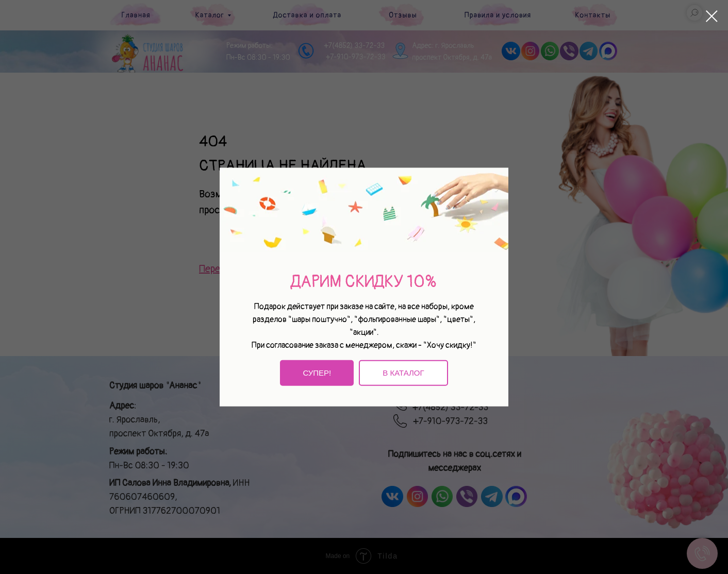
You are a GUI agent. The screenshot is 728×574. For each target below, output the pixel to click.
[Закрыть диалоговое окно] (712, 16)
